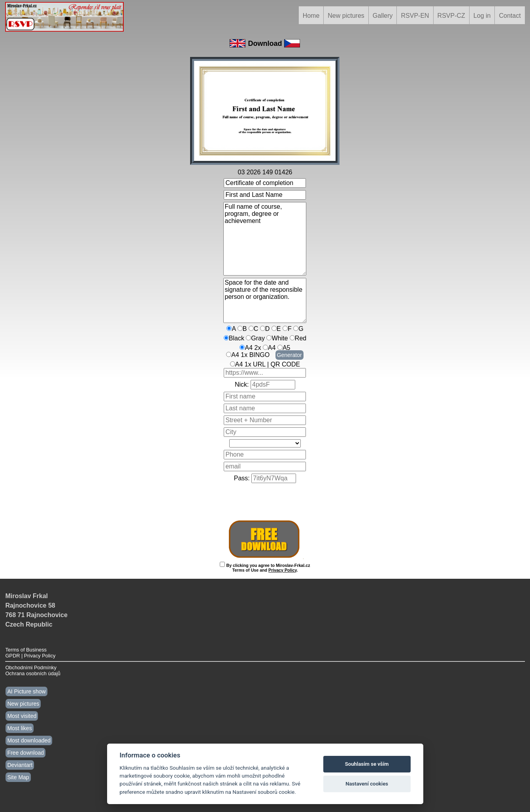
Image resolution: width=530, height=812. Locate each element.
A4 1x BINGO (250, 355)
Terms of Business (26, 650)
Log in (482, 16)
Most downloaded (29, 740)
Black (237, 338)
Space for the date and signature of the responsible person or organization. (265, 300)
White (280, 338)
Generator (290, 355)
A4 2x (253, 348)
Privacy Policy (282, 570)
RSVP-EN (415, 16)
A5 (287, 348)
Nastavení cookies (367, 784)
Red (301, 338)
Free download (25, 753)
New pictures (346, 16)
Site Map (18, 777)
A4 (272, 348)
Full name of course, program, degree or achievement (265, 239)
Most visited (22, 716)
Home (311, 16)
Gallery (383, 16)
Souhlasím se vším (367, 764)
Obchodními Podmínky (31, 668)
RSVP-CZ (451, 16)
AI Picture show (26, 691)
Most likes (19, 728)
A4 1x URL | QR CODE (268, 364)
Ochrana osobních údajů (33, 673)
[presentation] (265, 501)
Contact (510, 16)
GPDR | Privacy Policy (30, 656)
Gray (258, 338)
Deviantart (20, 765)
